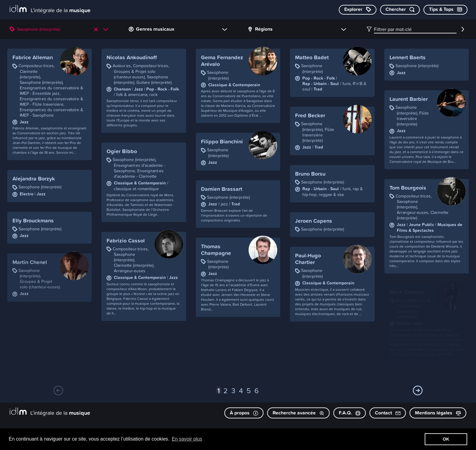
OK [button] (446, 439)
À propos (244, 413)
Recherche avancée (298, 413)
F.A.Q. (350, 413)
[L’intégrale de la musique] (50, 9)
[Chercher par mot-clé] (400, 10)
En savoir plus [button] (187, 439)
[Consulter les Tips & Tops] (445, 10)
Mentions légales (438, 413)
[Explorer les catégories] (358, 10)
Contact (388, 413)
